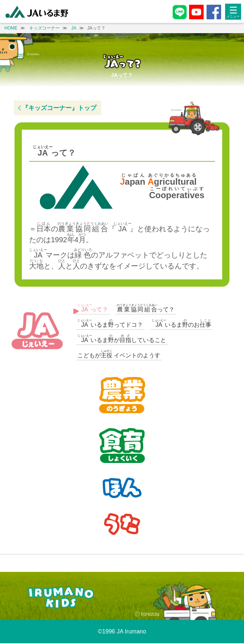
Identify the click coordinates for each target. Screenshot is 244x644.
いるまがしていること (122, 339)
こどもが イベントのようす (119, 354)
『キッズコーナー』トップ (59, 108)
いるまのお (181, 323)
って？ (93, 308)
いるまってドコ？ (110, 323)
